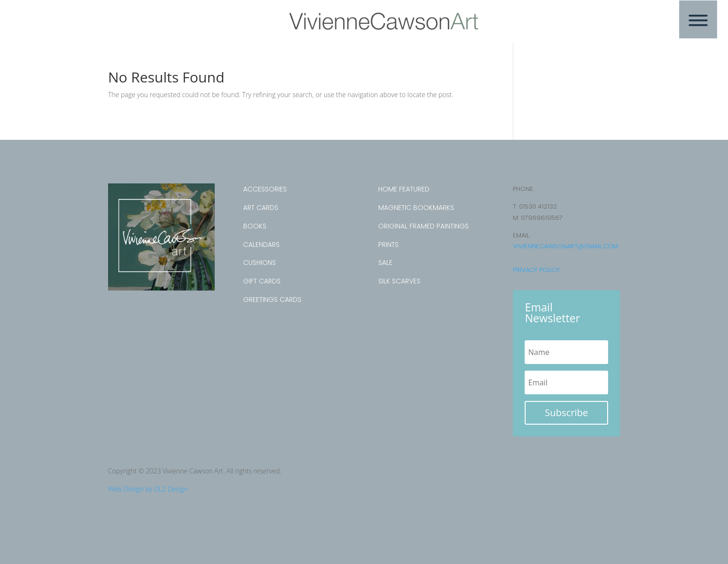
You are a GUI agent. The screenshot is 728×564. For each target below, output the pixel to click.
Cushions (259, 263)
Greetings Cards (272, 300)
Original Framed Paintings (423, 226)
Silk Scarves (399, 281)
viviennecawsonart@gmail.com (565, 246)
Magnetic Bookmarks (416, 208)
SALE (385, 263)
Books (255, 226)
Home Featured (404, 189)
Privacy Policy (536, 270)
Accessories (265, 189)
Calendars (261, 245)
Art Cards (261, 208)
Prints (388, 245)
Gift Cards (262, 281)
